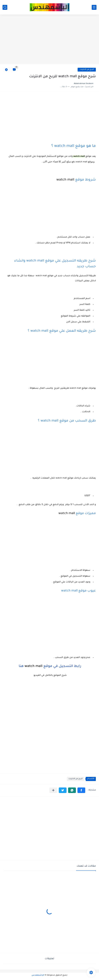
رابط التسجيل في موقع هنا (50, 666)
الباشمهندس (38, 975)
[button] (81, 790)
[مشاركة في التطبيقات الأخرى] (53, 790)
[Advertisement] (50, 40)
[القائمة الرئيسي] (94, 7)
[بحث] (5, 7)
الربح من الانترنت (87, 70)
